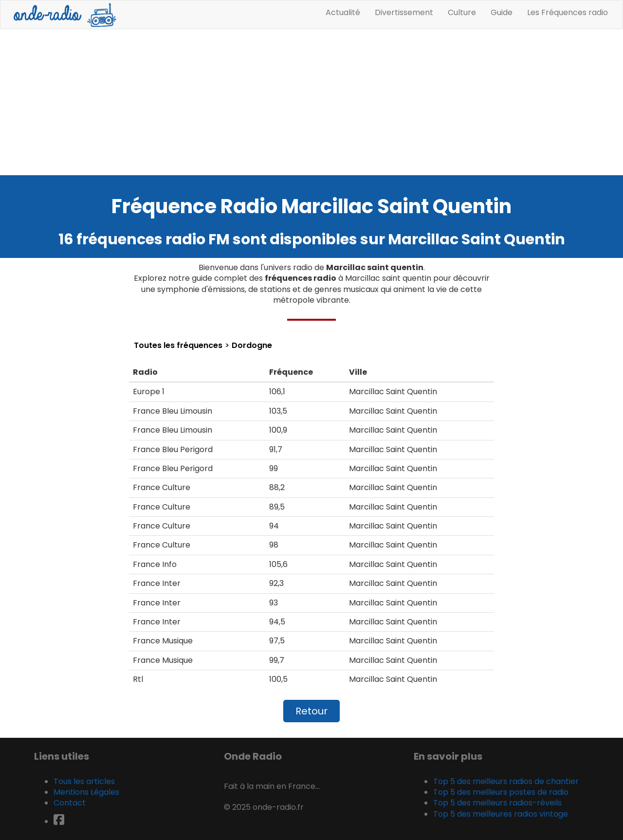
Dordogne (252, 346)
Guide (502, 12)
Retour (311, 711)
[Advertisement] (311, 102)
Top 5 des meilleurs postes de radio (501, 792)
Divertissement (404, 12)
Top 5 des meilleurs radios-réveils (497, 803)
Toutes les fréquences (178, 346)
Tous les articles (84, 781)
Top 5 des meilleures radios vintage (501, 814)
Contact (70, 803)
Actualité (343, 12)
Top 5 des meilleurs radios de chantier (506, 781)
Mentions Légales (86, 792)
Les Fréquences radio (568, 12)
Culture (462, 12)
